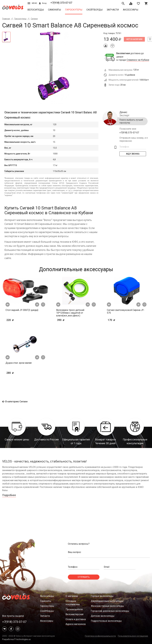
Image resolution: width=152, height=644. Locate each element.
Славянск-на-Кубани (138, 60)
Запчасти (113, 10)
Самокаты (55, 10)
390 (69, 320)
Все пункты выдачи (13, 616)
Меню (32, 3)
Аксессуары (131, 10)
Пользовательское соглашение (133, 636)
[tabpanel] (57, 68)
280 (15, 373)
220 (15, 320)
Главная (6, 19)
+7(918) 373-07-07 (61, 3)
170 (120, 320)
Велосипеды (36, 10)
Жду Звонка (133, 154)
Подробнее (9, 495)
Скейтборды (95, 10)
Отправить (84, 577)
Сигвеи (34, 19)
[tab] (6, 37)
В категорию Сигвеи (15, 402)
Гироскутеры (74, 10)
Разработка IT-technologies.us (16, 639)
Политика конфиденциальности (100, 636)
